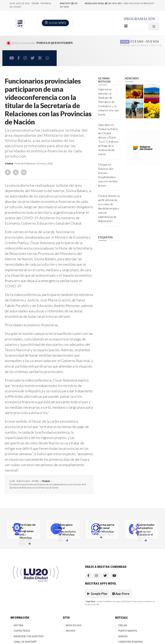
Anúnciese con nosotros (29, 636)
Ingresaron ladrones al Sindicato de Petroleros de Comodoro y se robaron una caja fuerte (108, 102)
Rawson (123, 636)
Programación (140, 19)
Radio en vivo (74, 625)
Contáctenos (22, 631)
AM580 (57, 23)
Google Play (97, 594)
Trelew (123, 625)
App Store (121, 594)
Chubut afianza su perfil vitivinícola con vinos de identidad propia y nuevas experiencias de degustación (109, 208)
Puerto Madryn (128, 631)
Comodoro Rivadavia (131, 642)
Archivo (71, 631)
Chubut (9, 163)
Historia (18, 625)
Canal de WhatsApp (25, 642)
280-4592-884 (103, 3)
